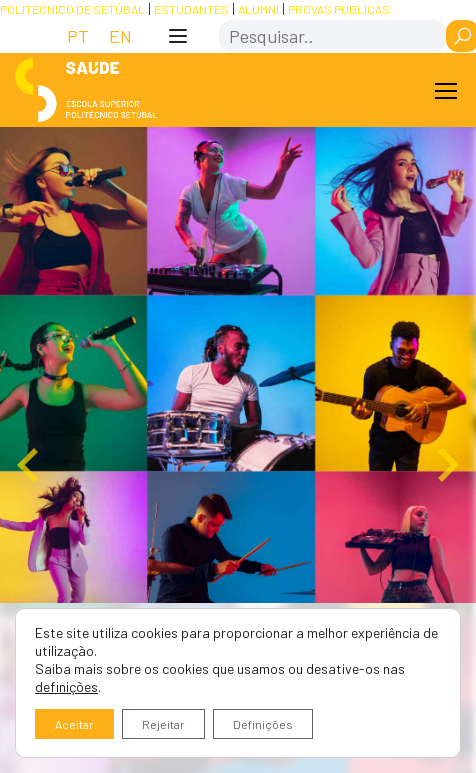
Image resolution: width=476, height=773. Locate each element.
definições (66, 686)
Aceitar (74, 724)
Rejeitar (163, 724)
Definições (263, 724)
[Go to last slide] (30, 465)
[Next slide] (446, 465)
